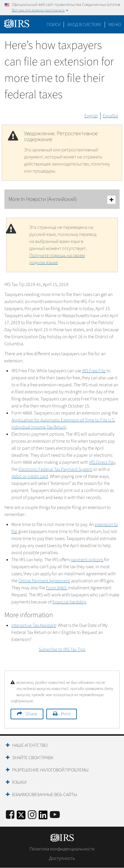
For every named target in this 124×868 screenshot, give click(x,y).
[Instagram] (32, 815)
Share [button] (31, 714)
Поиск (54, 25)
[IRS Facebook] (10, 815)
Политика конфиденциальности (62, 849)
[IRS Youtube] (55, 815)
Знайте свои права (33, 758)
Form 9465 (56, 588)
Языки (19, 782)
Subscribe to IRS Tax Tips (62, 649)
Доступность (62, 858)
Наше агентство (30, 745)
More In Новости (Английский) (62, 200)
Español (111, 116)
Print (66, 714)
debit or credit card (30, 476)
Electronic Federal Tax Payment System (55, 469)
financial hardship (69, 602)
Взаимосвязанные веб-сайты (45, 795)
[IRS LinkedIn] (43, 817)
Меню (115, 25)
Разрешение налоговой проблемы (50, 770)
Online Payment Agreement (44, 581)
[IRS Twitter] (21, 817)
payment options (87, 560)
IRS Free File (94, 371)
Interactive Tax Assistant (34, 625)
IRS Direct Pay (102, 462)
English (91, 116)
